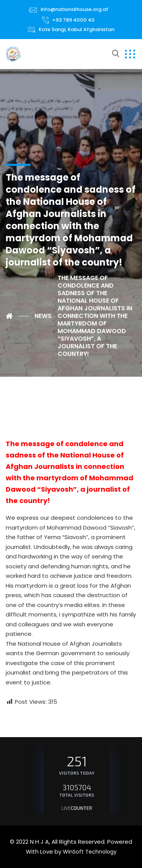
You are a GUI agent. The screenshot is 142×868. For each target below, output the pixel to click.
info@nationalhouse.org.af (74, 9)
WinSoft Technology (90, 852)
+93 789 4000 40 (73, 20)
